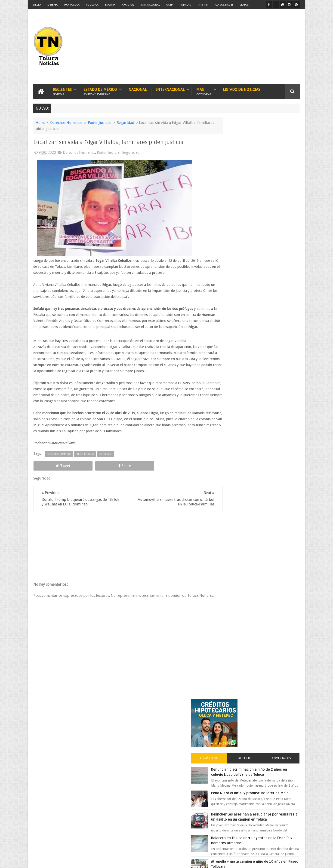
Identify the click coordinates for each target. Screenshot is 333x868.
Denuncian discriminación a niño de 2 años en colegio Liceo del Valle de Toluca (269, 195)
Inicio (37, 5)
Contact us (288, 720)
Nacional (128, 5)
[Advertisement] (261, 46)
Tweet (50, 471)
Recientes (62, 91)
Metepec (53, 5)
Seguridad (126, 122)
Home (41, 122)
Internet (203, 5)
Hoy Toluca (72, 5)
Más (204, 91)
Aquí (296, 861)
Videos (244, 5)
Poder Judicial (100, 122)
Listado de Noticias (242, 89)
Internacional (150, 5)
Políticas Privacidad (259, 861)
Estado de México (100, 91)
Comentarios (286, 179)
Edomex (110, 5)
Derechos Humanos (66, 122)
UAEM (170, 5)
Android (185, 5)
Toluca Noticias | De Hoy (92, 861)
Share (86, 471)
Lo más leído (233, 179)
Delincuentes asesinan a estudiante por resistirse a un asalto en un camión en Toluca (265, 248)
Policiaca (92, 5)
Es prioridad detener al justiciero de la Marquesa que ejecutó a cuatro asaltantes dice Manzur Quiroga (270, 394)
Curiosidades (224, 5)
